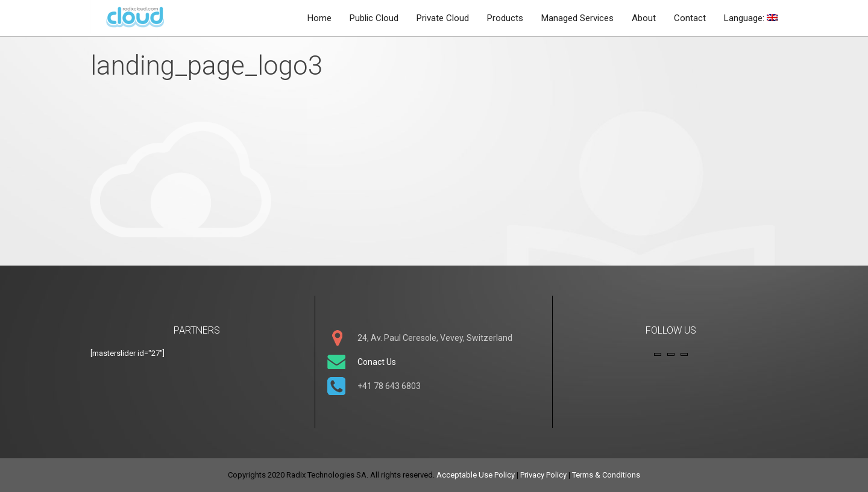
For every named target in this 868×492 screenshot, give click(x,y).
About (644, 18)
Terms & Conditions (606, 475)
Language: (751, 18)
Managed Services (577, 18)
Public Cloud (374, 18)
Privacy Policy (543, 475)
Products (505, 18)
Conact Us (377, 362)
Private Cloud (443, 18)
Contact (690, 18)
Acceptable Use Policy (476, 475)
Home (319, 18)
